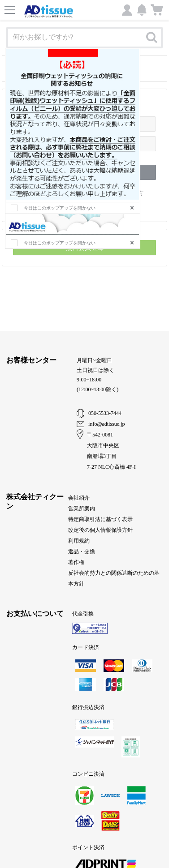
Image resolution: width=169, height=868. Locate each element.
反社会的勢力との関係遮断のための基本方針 (114, 578)
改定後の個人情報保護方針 (100, 530)
